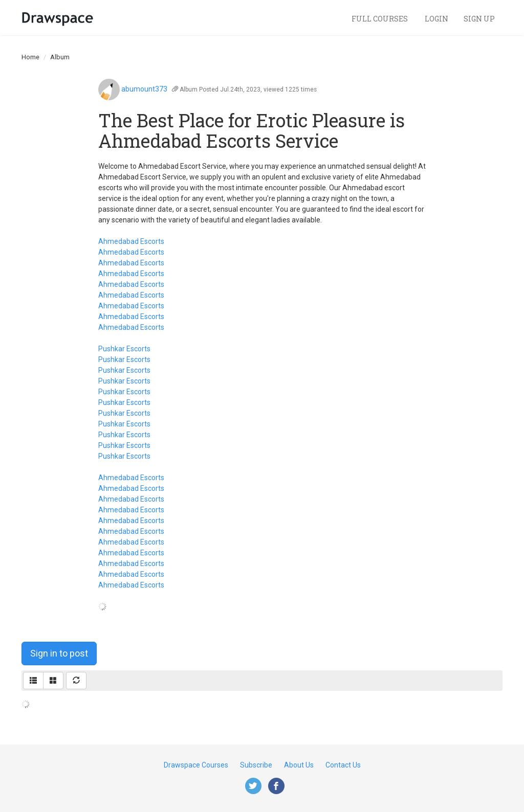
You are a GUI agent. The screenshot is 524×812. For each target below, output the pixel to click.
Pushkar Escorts (124, 349)
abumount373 (144, 89)
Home (30, 57)
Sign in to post (59, 653)
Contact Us (343, 765)
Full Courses (380, 19)
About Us (299, 765)
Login (436, 19)
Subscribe (256, 765)
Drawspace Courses (196, 765)
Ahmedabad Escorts (131, 241)
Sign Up (479, 19)
